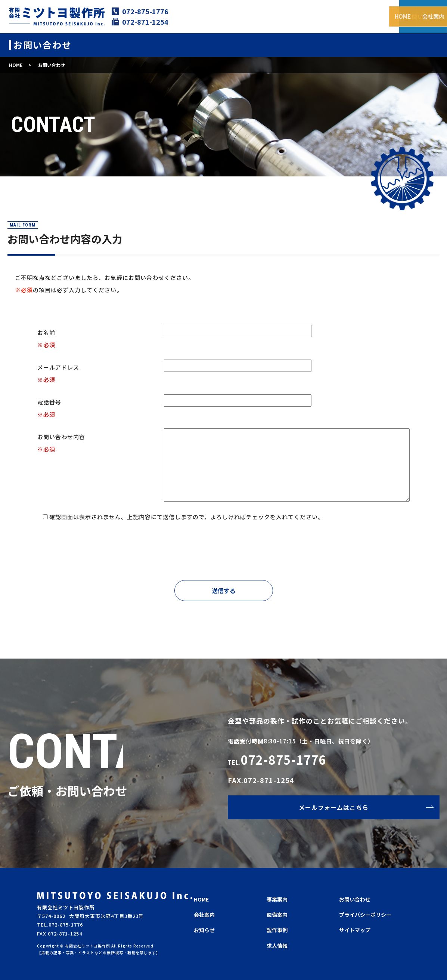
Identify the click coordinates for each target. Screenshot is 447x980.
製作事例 (344, 16)
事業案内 (277, 16)
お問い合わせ (355, 899)
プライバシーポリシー (365, 915)
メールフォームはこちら (334, 807)
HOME (213, 16)
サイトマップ (355, 930)
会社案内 (243, 16)
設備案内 (311, 16)
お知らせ (204, 930)
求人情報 (378, 16)
